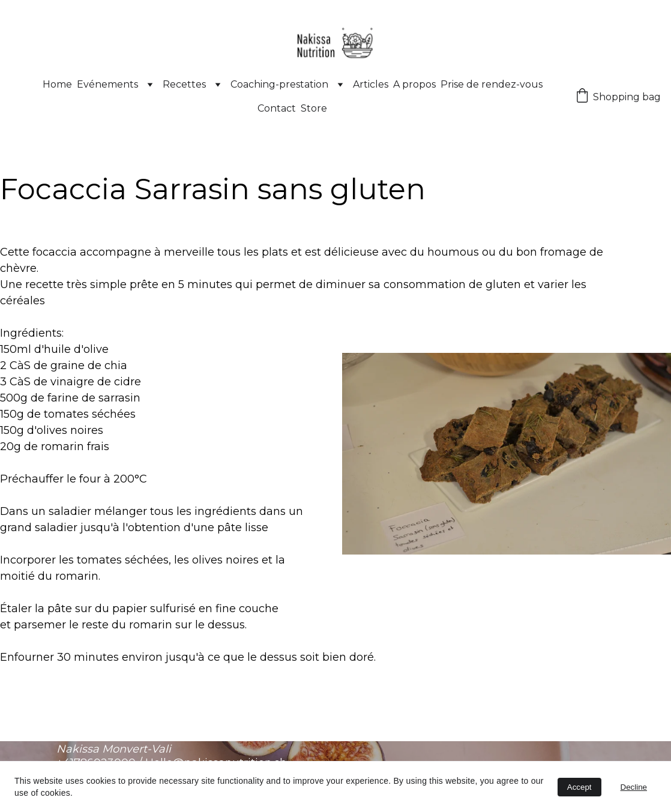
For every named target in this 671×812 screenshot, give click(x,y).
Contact (277, 108)
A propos (414, 84)
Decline (634, 787)
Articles (371, 84)
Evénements (107, 84)
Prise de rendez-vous (492, 84)
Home (57, 84)
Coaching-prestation (279, 84)
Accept (579, 787)
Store (314, 108)
